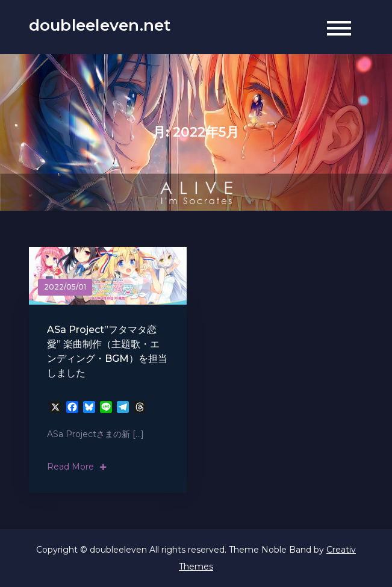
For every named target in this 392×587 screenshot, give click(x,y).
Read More (77, 467)
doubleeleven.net (100, 25)
